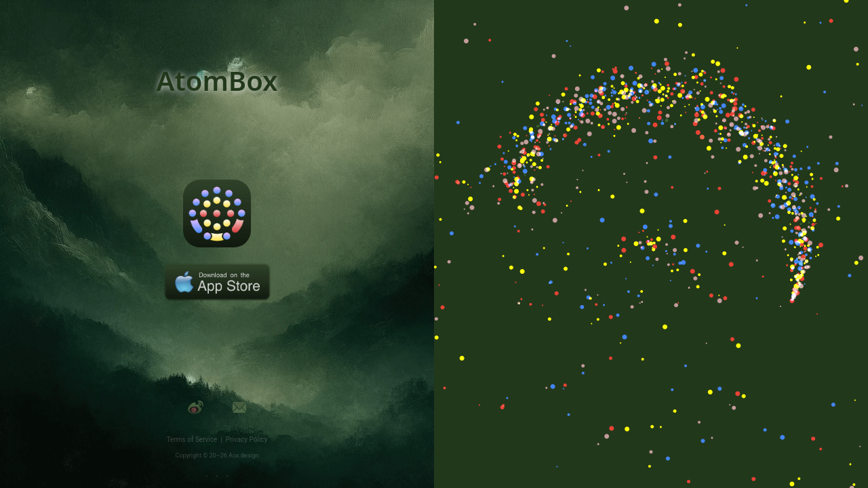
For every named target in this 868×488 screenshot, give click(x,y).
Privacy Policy (247, 440)
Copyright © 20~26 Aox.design (217, 455)
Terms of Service (194, 440)
